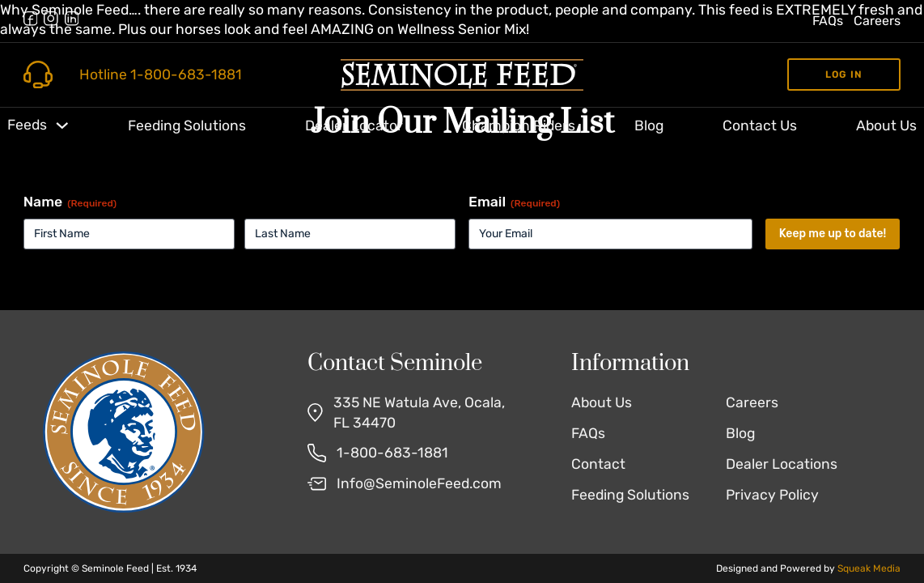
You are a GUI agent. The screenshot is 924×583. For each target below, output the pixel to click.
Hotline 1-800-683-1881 (161, 74)
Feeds (27, 125)
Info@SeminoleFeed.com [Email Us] (419, 483)
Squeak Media (869, 568)
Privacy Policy (772, 495)
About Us (886, 126)
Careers (877, 21)
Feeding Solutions (187, 126)
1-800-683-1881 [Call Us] (392, 453)
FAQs (828, 21)
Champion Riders (519, 126)
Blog (649, 126)
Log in (844, 74)
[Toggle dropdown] (62, 126)
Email (514, 202)
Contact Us (760, 126)
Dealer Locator (354, 126)
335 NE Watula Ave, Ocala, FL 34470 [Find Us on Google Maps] (419, 412)
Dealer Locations (782, 464)
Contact (598, 464)
